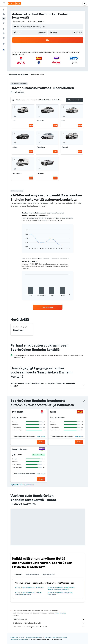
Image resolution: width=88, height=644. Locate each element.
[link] (48, 307)
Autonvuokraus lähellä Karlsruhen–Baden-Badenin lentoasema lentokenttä (62, 589)
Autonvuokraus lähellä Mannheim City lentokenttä (60, 594)
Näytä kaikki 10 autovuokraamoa (22, 485)
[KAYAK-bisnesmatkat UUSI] (4, 38)
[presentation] (84, 401)
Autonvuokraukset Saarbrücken (19, 639)
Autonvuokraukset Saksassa (34, 638)
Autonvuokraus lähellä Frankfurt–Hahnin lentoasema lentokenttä (28, 594)
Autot (22, 638)
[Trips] (4, 44)
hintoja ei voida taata (60, 613)
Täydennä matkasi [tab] (49, 575)
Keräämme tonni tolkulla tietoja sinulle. (49, 623)
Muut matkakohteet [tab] (32, 575)
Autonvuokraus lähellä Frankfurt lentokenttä (30, 587)
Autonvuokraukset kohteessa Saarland (56, 638)
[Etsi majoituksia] (4, 14)
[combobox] (19, 21)
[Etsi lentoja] (4, 10)
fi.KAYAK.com (14, 638)
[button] (4, 3)
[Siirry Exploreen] (4, 29)
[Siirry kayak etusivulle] (14, 3)
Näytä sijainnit (41, 437)
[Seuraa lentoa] (4, 33)
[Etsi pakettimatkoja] (4, 23)
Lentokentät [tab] (18, 575)
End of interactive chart (24, 248)
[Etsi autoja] (4, 19)
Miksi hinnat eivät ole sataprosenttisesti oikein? (49, 627)
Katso (31, 125)
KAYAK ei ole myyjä (49, 619)
